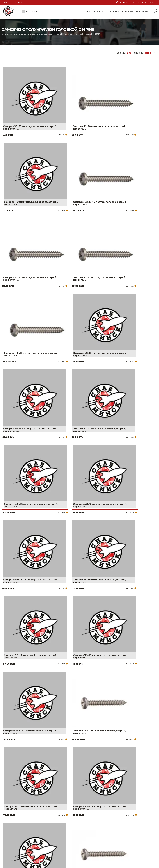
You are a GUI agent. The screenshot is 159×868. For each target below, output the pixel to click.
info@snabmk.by (126, 2)
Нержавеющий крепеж (58, 34)
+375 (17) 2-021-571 (125, 828)
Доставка (113, 12)
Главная (6, 34)
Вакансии (65, 848)
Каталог (17, 34)
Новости (127, 12)
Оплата (99, 12)
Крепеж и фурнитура (34, 34)
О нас (88, 12)
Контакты (142, 12)
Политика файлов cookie (15, 843)
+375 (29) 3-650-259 (149, 2)
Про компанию (69, 823)
